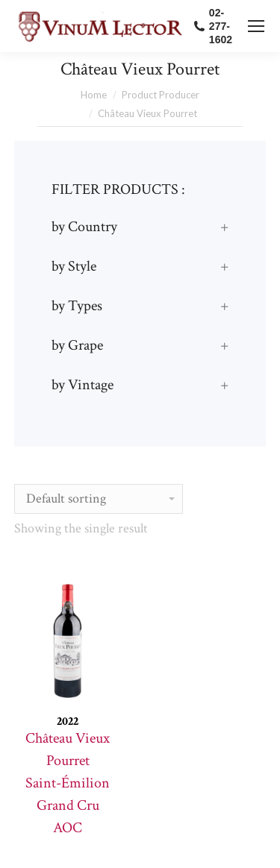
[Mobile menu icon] (256, 26)
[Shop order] (99, 499)
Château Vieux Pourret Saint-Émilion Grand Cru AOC (68, 783)
